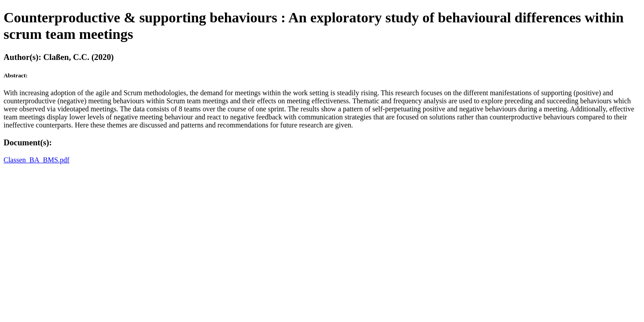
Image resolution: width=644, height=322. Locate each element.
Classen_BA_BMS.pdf (36, 160)
